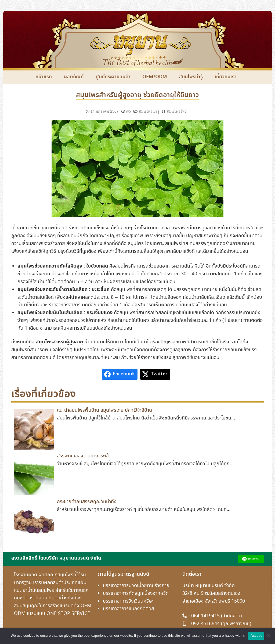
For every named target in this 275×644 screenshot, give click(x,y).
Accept (256, 636)
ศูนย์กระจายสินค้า (113, 77)
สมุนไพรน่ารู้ (191, 77)
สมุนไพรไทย (177, 111)
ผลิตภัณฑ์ (74, 77)
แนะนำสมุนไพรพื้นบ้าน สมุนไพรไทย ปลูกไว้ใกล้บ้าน (104, 410)
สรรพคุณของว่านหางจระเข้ (83, 456)
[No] (268, 636)
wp (128, 111)
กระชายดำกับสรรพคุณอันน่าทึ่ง (87, 502)
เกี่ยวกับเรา (226, 77)
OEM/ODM (155, 77)
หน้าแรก (44, 77)
